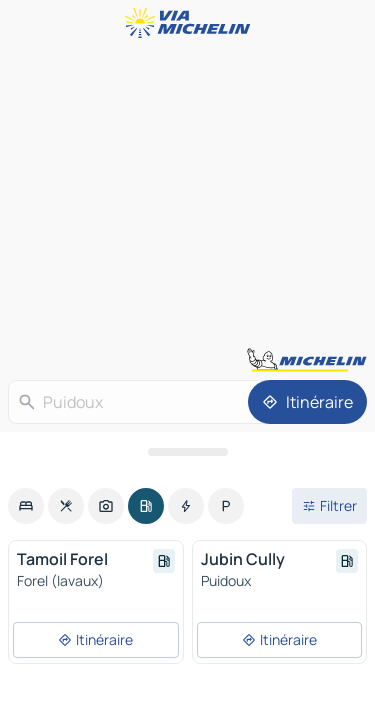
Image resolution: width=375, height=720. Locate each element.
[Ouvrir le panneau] (187, 452)
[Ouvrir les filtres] (329, 506)
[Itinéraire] (307, 402)
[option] (26, 506)
